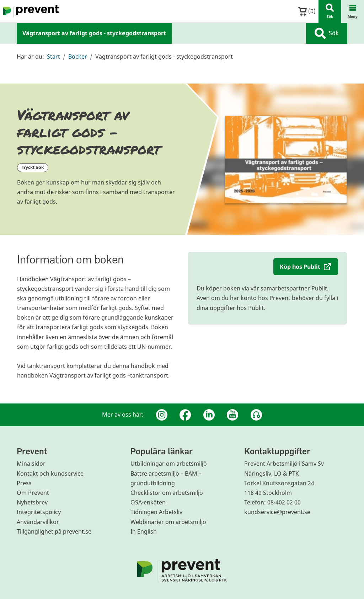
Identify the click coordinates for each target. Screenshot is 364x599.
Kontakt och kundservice (50, 474)
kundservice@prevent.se (277, 512)
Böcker (78, 57)
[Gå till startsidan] (30, 11)
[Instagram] (162, 415)
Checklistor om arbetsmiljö (167, 493)
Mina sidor (31, 464)
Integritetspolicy (39, 512)
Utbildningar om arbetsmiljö (169, 464)
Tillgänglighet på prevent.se (54, 531)
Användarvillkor (38, 522)
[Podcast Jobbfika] (256, 415)
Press (24, 483)
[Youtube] (232, 415)
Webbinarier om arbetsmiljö (168, 522)
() (307, 11)
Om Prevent (33, 493)
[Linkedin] (209, 415)
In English (144, 531)
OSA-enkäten (148, 502)
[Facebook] (185, 415)
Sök (327, 33)
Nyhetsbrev (32, 502)
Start (53, 57)
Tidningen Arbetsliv (156, 512)
